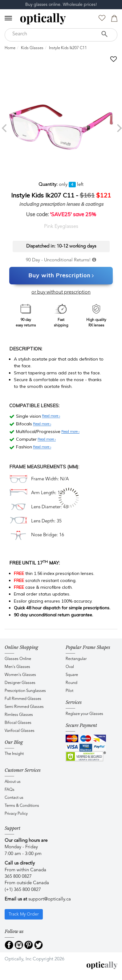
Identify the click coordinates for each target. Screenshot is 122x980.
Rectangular (76, 659)
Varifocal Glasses (20, 731)
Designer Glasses (20, 683)
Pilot (69, 691)
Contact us (14, 798)
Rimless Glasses (19, 715)
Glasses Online (18, 659)
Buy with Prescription (61, 276)
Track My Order (24, 914)
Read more (51, 416)
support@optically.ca (50, 899)
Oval (70, 667)
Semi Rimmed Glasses (24, 707)
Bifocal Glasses (18, 723)
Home (10, 48)
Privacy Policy (16, 814)
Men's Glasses (17, 667)
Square (72, 675)
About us (13, 782)
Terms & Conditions (22, 806)
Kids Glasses (32, 48)
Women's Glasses (20, 675)
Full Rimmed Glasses (23, 699)
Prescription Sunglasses (25, 691)
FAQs (10, 790)
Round (71, 683)
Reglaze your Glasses (84, 714)
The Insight (14, 754)
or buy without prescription (61, 292)
